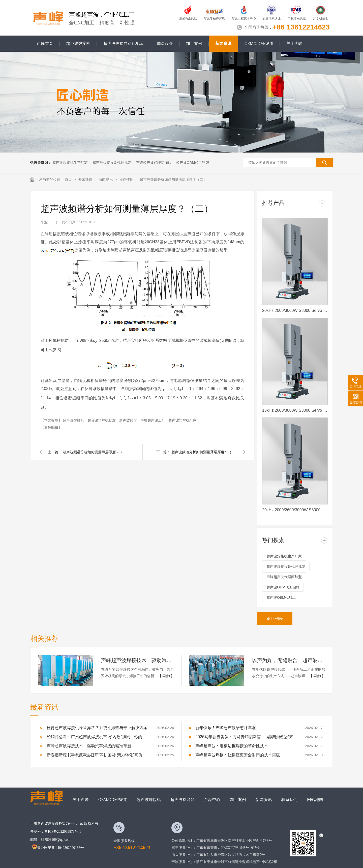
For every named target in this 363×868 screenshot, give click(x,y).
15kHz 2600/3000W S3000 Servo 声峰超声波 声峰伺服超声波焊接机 (295, 410)
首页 (69, 179)
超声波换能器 (183, 800)
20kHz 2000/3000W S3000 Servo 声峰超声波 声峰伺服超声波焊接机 (295, 310)
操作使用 (127, 179)
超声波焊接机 (78, 43)
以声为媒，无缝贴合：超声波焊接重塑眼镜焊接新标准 (289, 660)
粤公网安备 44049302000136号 (58, 848)
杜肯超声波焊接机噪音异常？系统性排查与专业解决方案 (97, 728)
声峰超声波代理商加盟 (154, 163)
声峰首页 (45, 43)
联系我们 (289, 800)
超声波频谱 (129, 420)
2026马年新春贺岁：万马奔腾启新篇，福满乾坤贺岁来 (244, 737)
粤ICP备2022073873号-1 (63, 832)
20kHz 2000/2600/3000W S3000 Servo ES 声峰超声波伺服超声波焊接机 (295, 510)
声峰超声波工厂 (153, 420)
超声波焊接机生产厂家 (70, 163)
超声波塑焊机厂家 (183, 420)
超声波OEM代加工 (281, 597)
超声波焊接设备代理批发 (112, 163)
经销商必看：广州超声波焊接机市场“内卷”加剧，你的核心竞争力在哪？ (97, 737)
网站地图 (315, 800)
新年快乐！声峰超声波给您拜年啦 (226, 728)
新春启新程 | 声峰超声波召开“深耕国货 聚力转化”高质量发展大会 (97, 755)
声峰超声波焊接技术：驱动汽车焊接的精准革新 (138, 660)
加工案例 (194, 43)
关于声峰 (294, 43)
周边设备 (165, 43)
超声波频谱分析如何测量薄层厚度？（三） (96, 452)
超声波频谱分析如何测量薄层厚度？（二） (173, 179)
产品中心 (212, 800)
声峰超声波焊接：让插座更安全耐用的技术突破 (238, 755)
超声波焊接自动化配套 (124, 43)
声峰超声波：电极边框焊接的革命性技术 (232, 746)
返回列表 (275, 619)
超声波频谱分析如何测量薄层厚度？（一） (204, 452)
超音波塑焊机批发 (102, 420)
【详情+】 (166, 676)
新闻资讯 (223, 43)
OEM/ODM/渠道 (259, 43)
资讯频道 (86, 179)
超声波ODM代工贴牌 (193, 163)
